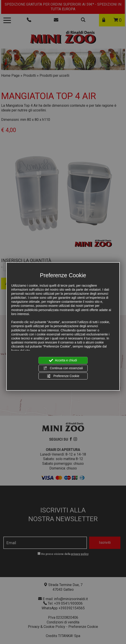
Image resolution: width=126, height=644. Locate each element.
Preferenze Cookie (63, 376)
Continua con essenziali (63, 368)
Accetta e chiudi (63, 360)
